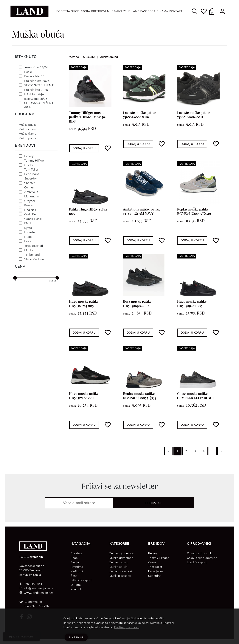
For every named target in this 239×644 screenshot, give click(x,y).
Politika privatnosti (127, 627)
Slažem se (76, 637)
